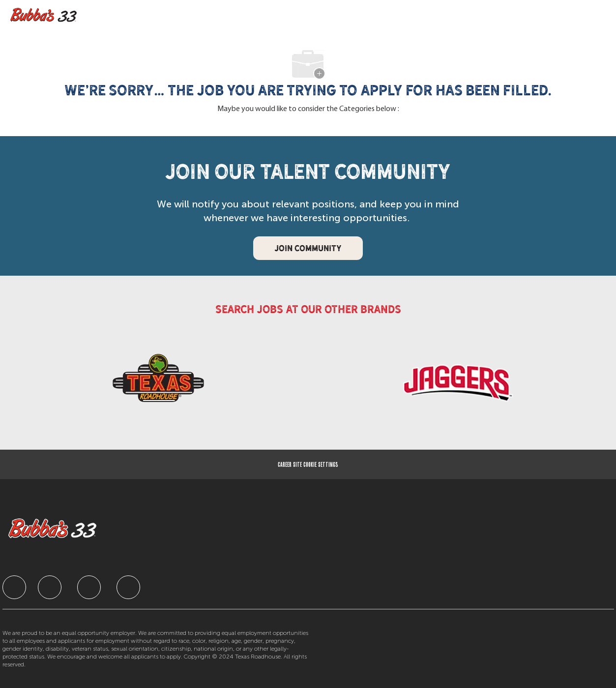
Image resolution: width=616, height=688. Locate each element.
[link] (158, 383)
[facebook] (14, 587)
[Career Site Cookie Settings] (308, 464)
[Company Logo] (46, 15)
